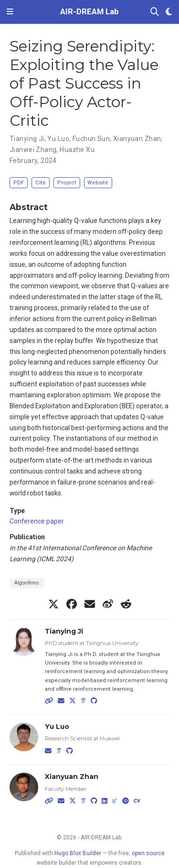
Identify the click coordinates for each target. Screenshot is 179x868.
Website (98, 183)
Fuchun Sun (91, 139)
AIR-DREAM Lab (89, 12)
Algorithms (27, 583)
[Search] (155, 12)
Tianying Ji (27, 139)
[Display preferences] (169, 12)
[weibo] (108, 604)
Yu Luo (58, 139)
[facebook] (72, 604)
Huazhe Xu (77, 150)
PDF (19, 183)
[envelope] (90, 604)
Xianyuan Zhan (137, 139)
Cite (41, 183)
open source (148, 853)
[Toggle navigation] (10, 12)
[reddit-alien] (126, 604)
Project (67, 183)
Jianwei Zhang (33, 150)
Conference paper (37, 521)
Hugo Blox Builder (78, 853)
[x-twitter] (53, 604)
